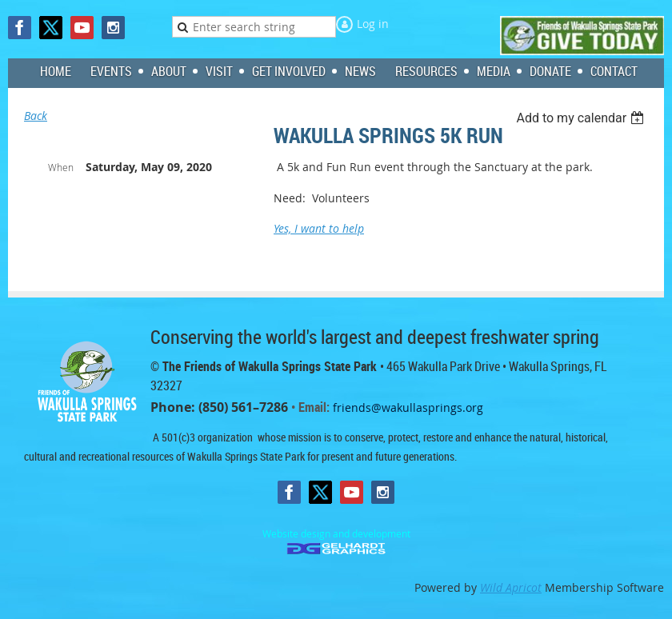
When (61, 167)
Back (36, 116)
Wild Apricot (511, 587)
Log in (373, 24)
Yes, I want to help (319, 228)
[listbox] (582, 118)
